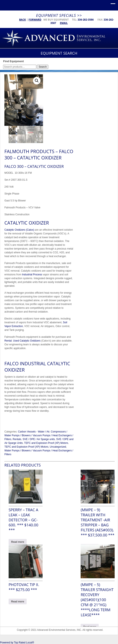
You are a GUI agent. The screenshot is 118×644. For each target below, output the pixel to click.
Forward (35, 20)
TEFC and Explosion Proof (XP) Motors (46, 443)
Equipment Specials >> (59, 15)
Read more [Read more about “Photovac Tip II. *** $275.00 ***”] (18, 602)
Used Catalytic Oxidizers (27, 341)
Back (22, 20)
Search (43, 67)
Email (64, 23)
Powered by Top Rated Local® (17, 643)
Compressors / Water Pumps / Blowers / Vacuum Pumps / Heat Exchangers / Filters (39, 435)
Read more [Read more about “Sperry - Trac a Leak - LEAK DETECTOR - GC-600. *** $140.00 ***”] (18, 542)
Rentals (17, 439)
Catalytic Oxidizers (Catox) (19, 230)
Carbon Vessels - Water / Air (34, 432)
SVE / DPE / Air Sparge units (39, 439)
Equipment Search (59, 53)
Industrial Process (32, 275)
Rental (8, 341)
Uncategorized (58, 447)
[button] (37, 81)
